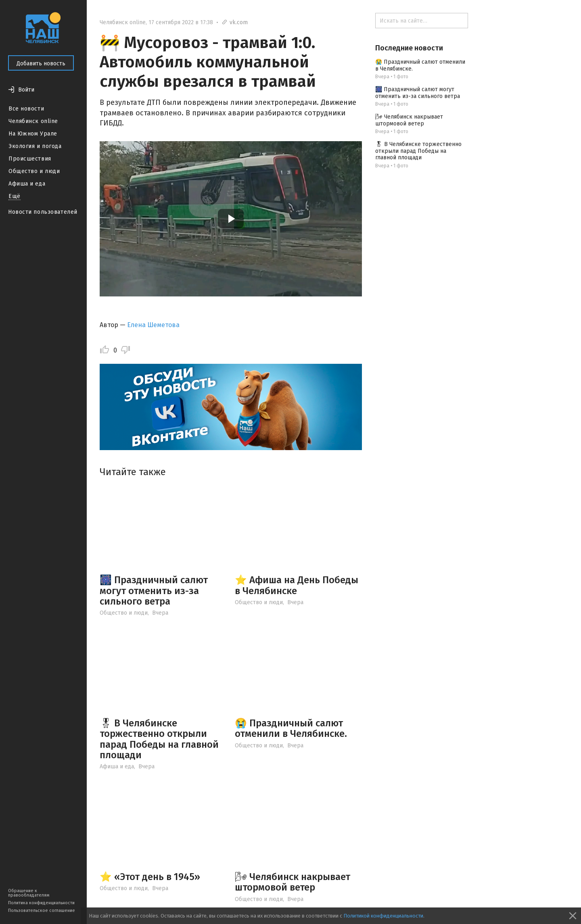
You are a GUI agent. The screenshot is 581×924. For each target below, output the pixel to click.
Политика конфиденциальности (41, 903)
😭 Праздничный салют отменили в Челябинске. (291, 728)
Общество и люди (34, 171)
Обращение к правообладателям (29, 893)
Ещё (15, 196)
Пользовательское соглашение (42, 910)
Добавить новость (41, 64)
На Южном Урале (33, 134)
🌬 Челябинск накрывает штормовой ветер (293, 882)
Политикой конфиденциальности (383, 916)
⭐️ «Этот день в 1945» (150, 877)
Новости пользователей (43, 212)
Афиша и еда (27, 184)
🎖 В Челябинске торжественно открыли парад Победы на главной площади (159, 739)
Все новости (26, 109)
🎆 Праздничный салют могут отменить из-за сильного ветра (154, 591)
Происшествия (30, 159)
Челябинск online (33, 121)
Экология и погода (35, 146)
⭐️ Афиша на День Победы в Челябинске (297, 585)
